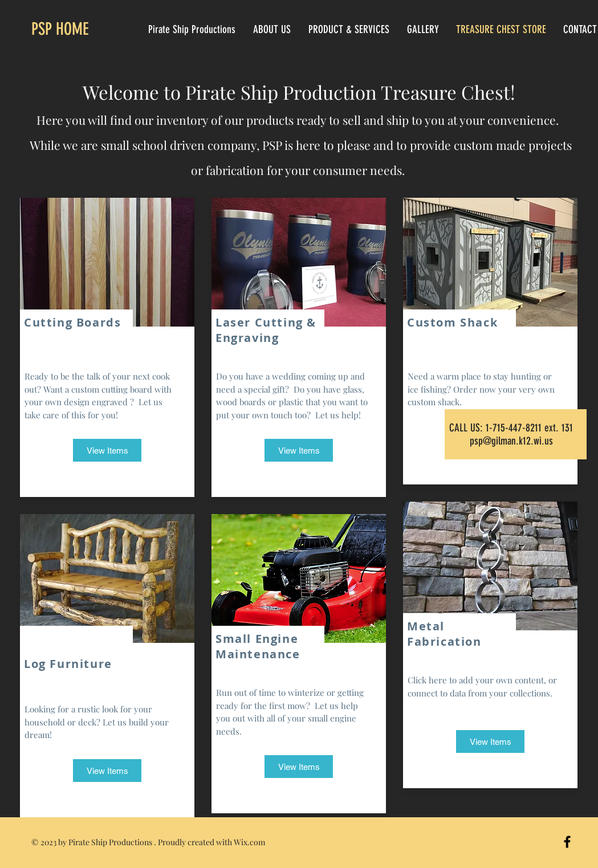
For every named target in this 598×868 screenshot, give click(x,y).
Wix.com (249, 842)
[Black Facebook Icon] (567, 842)
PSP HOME (60, 29)
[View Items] (107, 450)
